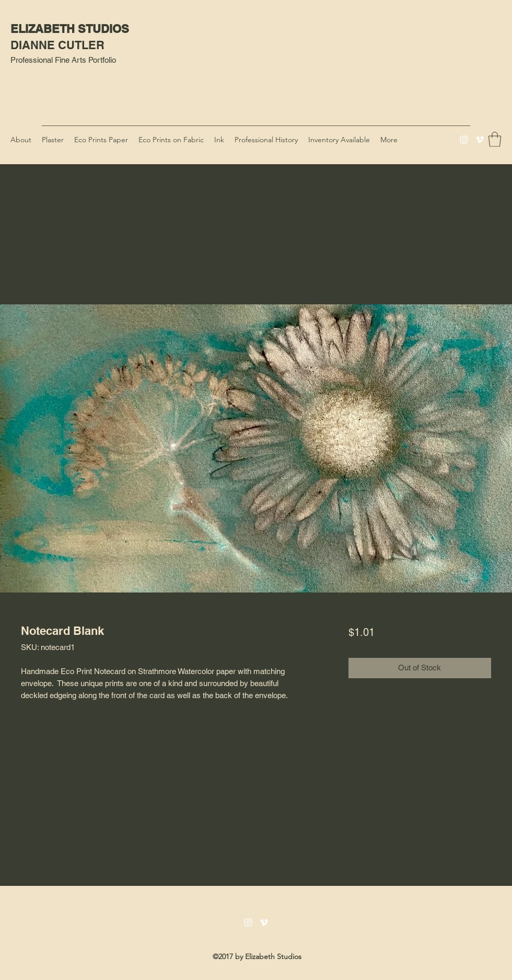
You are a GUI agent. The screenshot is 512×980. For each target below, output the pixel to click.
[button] (495, 139)
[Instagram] (464, 140)
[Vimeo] (480, 140)
